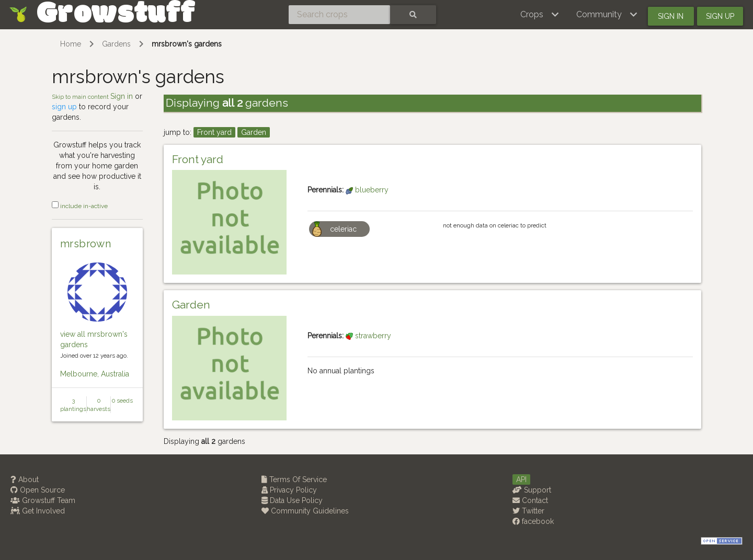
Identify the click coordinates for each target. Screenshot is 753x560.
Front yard (214, 132)
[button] (540, 15)
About (25, 479)
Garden (254, 132)
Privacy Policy (289, 490)
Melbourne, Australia (95, 374)
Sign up (720, 16)
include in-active (80, 206)
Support (532, 490)
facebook (533, 521)
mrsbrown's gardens (187, 44)
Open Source (38, 490)
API (521, 479)
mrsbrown (86, 244)
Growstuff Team (43, 500)
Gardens (116, 44)
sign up (64, 107)
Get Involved (38, 511)
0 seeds (122, 401)
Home (71, 44)
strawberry (368, 336)
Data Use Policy (292, 500)
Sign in (671, 16)
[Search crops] (339, 15)
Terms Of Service (294, 479)
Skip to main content (81, 97)
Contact (530, 500)
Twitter (528, 511)
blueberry (367, 190)
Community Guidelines (305, 511)
